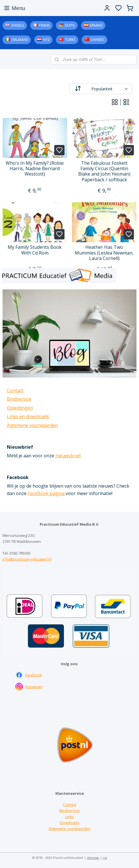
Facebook (34, 675)
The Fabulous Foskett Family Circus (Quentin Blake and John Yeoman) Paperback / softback (104, 171)
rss (105, 858)
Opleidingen (20, 408)
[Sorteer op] (101, 89)
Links (69, 817)
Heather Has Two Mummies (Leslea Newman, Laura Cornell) (104, 253)
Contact (15, 390)
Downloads (69, 823)
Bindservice (19, 399)
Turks (70, 40)
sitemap (93, 858)
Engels (18, 25)
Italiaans (20, 40)
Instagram (34, 687)
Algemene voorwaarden (32, 425)
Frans (45, 25)
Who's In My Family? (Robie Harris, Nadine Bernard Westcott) (35, 169)
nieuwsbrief (68, 456)
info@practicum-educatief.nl (27, 559)
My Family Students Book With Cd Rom (35, 250)
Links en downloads (28, 416)
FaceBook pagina (47, 493)
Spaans (96, 25)
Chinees (97, 40)
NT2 (46, 40)
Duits (70, 25)
